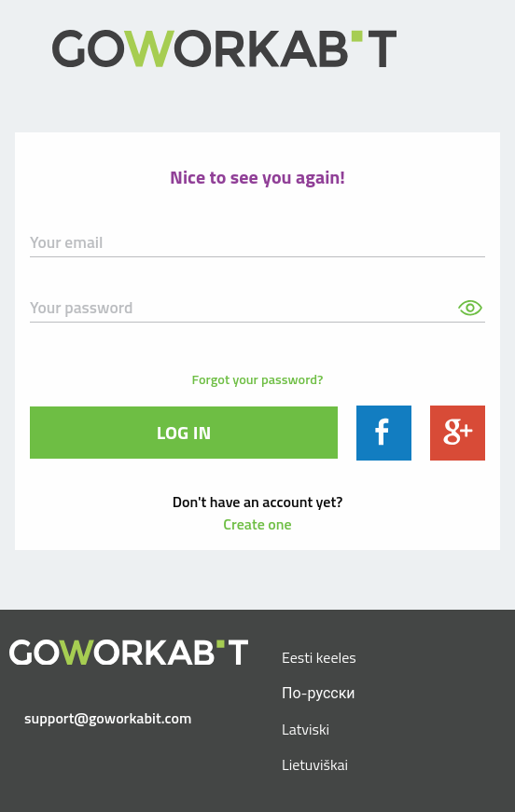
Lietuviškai (315, 764)
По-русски (319, 693)
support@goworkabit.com (108, 718)
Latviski (306, 729)
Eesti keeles (319, 657)
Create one (257, 524)
